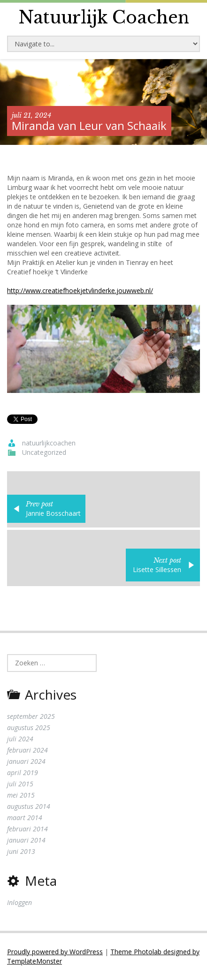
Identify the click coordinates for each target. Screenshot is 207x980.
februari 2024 (27, 750)
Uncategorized (44, 452)
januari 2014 (26, 840)
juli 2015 (20, 784)
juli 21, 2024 (31, 115)
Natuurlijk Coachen (104, 18)
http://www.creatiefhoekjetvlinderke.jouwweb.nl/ (80, 290)
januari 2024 (26, 761)
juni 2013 (21, 851)
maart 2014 (25, 818)
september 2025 (31, 716)
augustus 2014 (29, 806)
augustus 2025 (29, 727)
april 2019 (23, 773)
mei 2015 (21, 795)
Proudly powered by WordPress (55, 952)
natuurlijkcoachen (49, 443)
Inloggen (19, 902)
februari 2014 (27, 829)
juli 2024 (20, 739)
